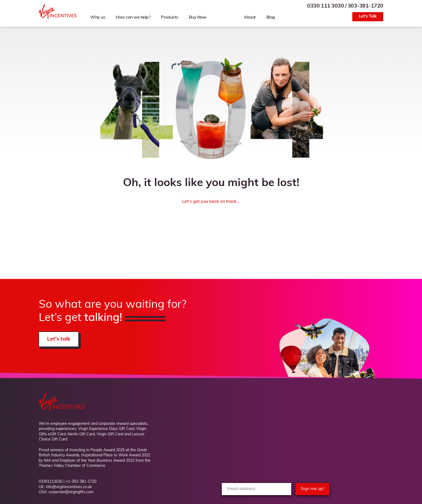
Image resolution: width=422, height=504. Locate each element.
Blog (271, 17)
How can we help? (133, 17)
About (250, 17)
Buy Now (198, 17)
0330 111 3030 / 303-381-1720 (345, 6)
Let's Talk (368, 16)
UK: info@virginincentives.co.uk (65, 487)
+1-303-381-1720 (81, 482)
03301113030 (51, 482)
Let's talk (59, 339)
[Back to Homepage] (58, 17)
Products (169, 17)
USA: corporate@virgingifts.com (66, 492)
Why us (98, 17)
